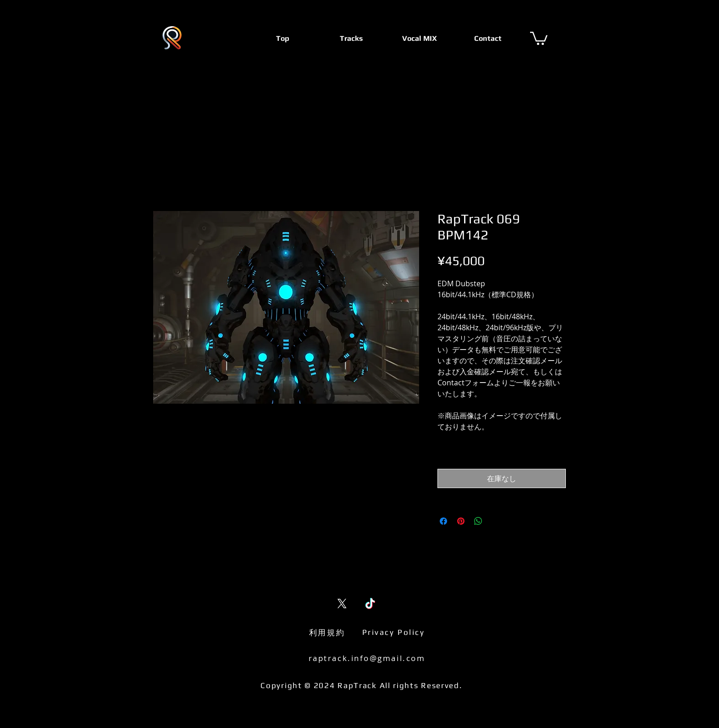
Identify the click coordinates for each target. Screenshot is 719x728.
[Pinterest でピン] (461, 521)
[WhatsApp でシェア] (478, 521)
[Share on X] (496, 521)
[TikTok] (370, 603)
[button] (539, 38)
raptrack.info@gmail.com (367, 658)
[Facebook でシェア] (443, 521)
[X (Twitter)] (342, 603)
